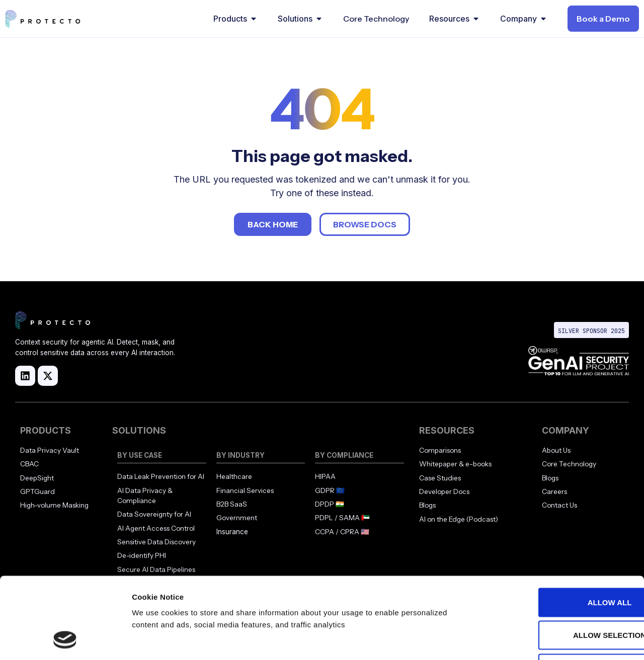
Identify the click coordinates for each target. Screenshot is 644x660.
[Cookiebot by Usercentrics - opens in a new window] (65, 640)
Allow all (560, 528)
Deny (560, 594)
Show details (528, 640)
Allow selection (560, 561)
